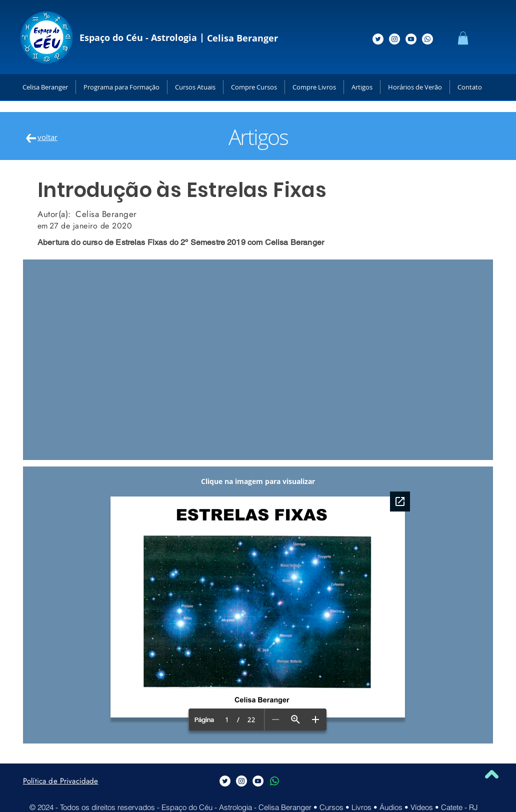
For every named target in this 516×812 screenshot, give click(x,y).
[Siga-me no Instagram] (394, 39)
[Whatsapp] (427, 39)
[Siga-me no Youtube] (411, 39)
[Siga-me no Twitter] (378, 39)
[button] (463, 38)
